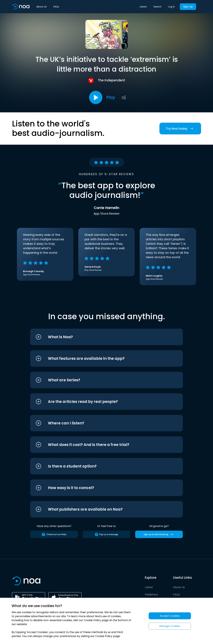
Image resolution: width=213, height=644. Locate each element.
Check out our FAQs (54, 534)
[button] (100, 337)
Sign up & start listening (159, 534)
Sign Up (188, 7)
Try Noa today (180, 129)
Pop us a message (106, 534)
